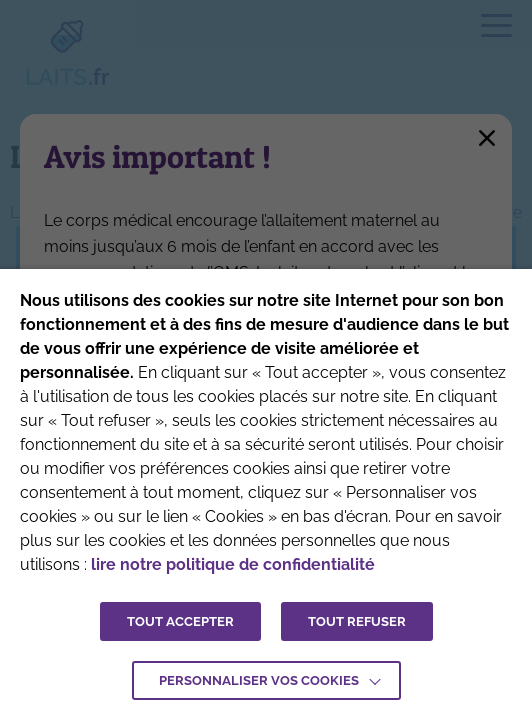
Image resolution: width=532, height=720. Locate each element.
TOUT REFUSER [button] (357, 621)
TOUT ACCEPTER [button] (180, 621)
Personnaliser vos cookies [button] (259, 680)
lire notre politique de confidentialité (233, 564)
